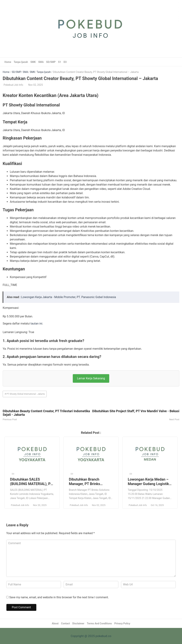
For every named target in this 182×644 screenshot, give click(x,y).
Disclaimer (78, 623)
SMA (41, 62)
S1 (60, 62)
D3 (65, 62)
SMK (33, 62)
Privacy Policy (122, 623)
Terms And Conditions (99, 623)
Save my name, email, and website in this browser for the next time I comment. (59, 597)
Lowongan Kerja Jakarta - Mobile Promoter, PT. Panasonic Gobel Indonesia (69, 297)
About (55, 623)
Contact (66, 623)
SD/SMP (51, 62)
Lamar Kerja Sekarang (91, 378)
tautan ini (36, 324)
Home (8, 62)
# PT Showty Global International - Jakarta (25, 394)
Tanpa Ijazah (21, 62)
